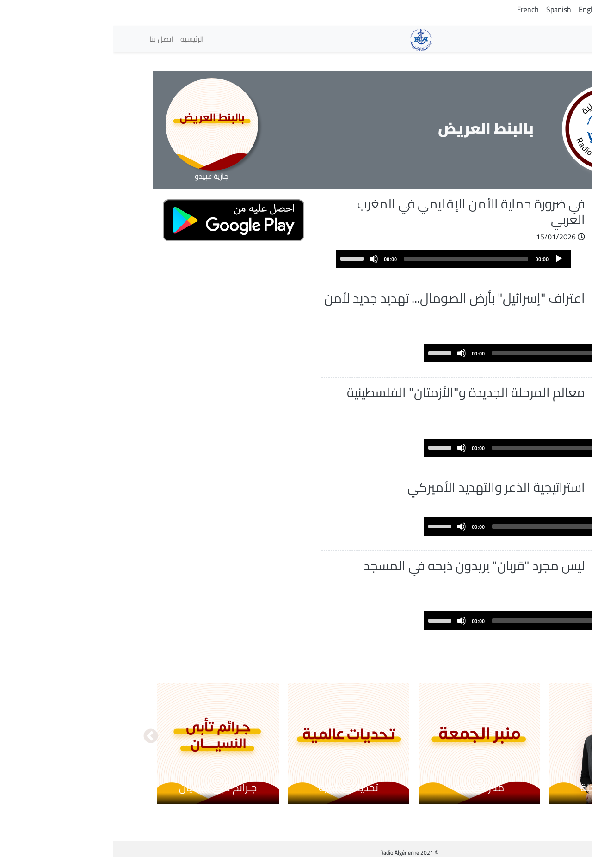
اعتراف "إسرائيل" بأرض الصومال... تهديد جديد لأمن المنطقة (341, 306)
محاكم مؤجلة (497, 798)
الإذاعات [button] (530, 39)
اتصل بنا (48, 39)
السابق (555, 747)
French (415, 9)
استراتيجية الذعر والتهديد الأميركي (383, 487)
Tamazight (512, 9)
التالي (37, 747)
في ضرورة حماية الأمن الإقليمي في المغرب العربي (358, 212)
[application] (340, 259)
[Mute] (260, 259)
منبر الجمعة (366, 798)
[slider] (353, 259)
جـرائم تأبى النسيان (105, 798)
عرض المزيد (511, 665)
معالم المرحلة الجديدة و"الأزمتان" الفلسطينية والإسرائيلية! (353, 400)
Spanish (445, 9)
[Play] (445, 259)
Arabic (546, 9)
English (477, 9)
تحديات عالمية (235, 798)
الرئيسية (79, 39)
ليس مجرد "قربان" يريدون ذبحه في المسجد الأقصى (361, 584)
